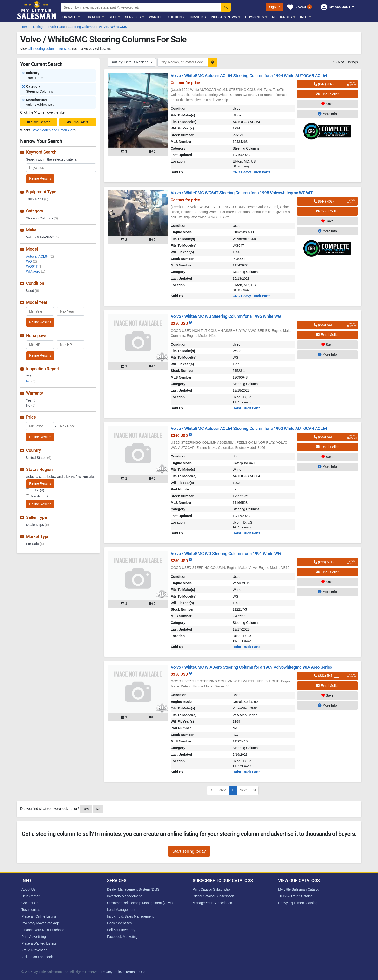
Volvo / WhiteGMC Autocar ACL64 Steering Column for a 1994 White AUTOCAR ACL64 (249, 76)
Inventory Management (124, 896)
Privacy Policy (112, 972)
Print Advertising (34, 937)
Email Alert (78, 122)
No (31, 381)
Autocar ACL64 (40, 256)
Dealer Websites (119, 923)
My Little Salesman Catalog (299, 889)
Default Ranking (132, 62)
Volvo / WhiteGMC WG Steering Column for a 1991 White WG (226, 554)
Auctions (175, 17)
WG (31, 261)
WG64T (34, 266)
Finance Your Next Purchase (43, 930)
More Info (327, 114)
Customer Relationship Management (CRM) (140, 903)
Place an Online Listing (39, 916)
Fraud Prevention (34, 950)
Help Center (30, 896)
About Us (28, 889)
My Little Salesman (37, 10)
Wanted (156, 17)
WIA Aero (36, 272)
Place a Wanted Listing (39, 943)
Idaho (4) (37, 490)
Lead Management (121, 910)
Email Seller (327, 94)
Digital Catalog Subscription (213, 896)
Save (327, 104)
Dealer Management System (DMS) (134, 889)
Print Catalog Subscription (212, 889)
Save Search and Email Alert (53, 130)
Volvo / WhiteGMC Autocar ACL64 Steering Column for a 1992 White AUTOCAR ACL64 (249, 428)
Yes (86, 809)
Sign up (275, 7)
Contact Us (30, 903)
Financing (197, 17)
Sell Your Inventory (121, 930)
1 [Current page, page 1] (233, 790)
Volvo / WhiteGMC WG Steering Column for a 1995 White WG (226, 316)
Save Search (39, 122)
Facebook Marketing (122, 937)
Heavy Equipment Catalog (298, 903)
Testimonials (31, 910)
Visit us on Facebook (37, 957)
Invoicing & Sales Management (130, 916)
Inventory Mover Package (41, 923)
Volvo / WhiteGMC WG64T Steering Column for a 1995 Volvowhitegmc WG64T (242, 193)
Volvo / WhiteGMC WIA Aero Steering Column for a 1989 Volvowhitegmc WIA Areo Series (251, 667)
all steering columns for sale (49, 49)
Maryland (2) (40, 496)
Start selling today (189, 851)
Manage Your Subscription (212, 903)
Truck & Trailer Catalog (295, 896)
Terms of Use (135, 972)
